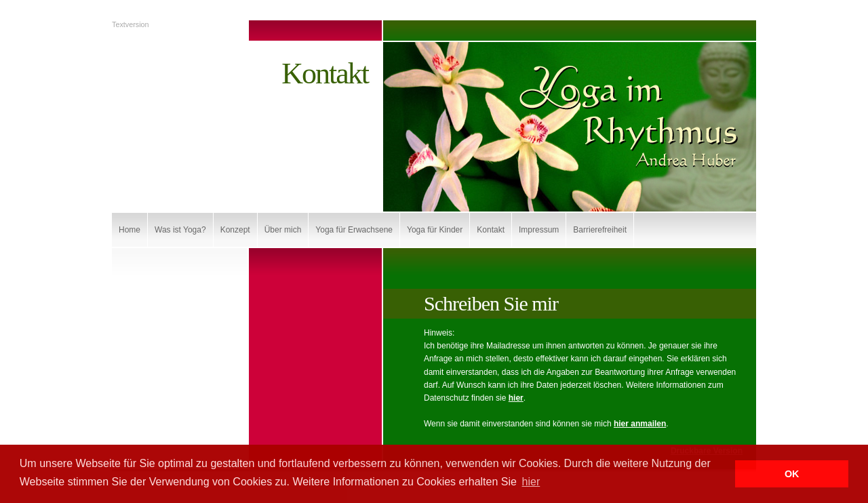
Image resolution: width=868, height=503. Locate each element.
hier (516, 398)
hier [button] (531, 482)
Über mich (283, 230)
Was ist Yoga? (180, 230)
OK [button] (792, 474)
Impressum (539, 230)
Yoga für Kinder (435, 230)
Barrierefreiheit (600, 230)
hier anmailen (640, 424)
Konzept (235, 230)
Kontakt (491, 230)
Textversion (131, 24)
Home (130, 230)
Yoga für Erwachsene (354, 230)
